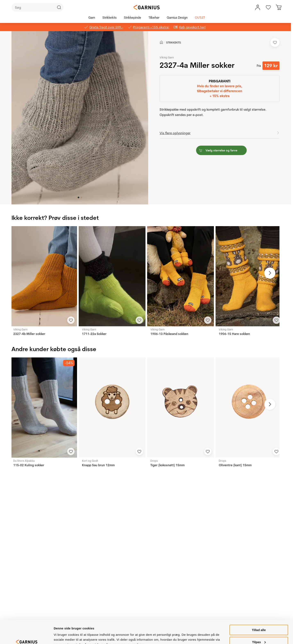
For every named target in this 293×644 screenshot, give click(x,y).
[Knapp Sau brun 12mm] (112, 408)
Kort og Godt (90, 461)
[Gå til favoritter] (268, 7)
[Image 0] (78, 197)
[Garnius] (146, 7)
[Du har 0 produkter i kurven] (279, 7)
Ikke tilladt (259, 634)
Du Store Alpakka (24, 461)
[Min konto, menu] (258, 7)
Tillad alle (259, 610)
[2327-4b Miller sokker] (43, 276)
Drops (154, 461)
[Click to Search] (59, 7)
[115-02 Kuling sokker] (43, 408)
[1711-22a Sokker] (112, 276)
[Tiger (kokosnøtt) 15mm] (181, 408)
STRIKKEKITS (174, 42)
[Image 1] (81, 197)
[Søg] (37, 7)
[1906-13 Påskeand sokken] (181, 276)
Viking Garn (167, 57)
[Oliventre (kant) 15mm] (249, 408)
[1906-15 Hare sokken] (249, 276)
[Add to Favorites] (275, 42)
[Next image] (270, 273)
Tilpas (259, 622)
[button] (80, 118)
